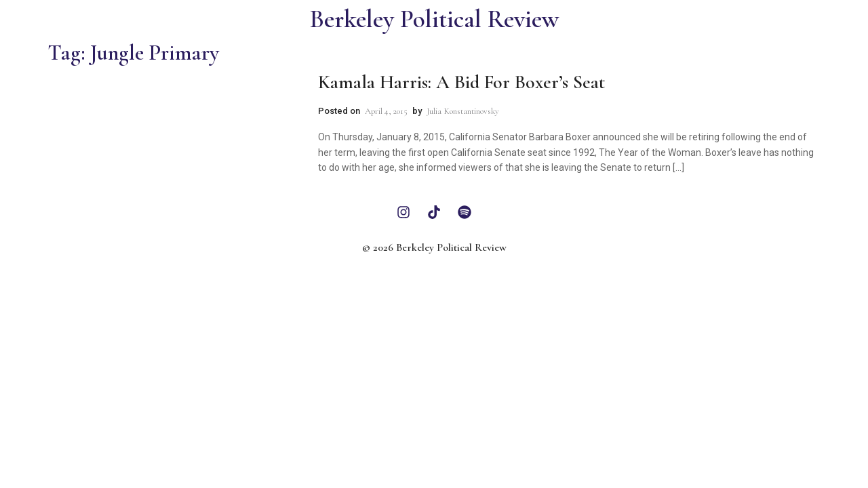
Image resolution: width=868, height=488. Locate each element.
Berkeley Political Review (434, 19)
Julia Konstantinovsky (463, 111)
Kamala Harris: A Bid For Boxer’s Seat (461, 82)
